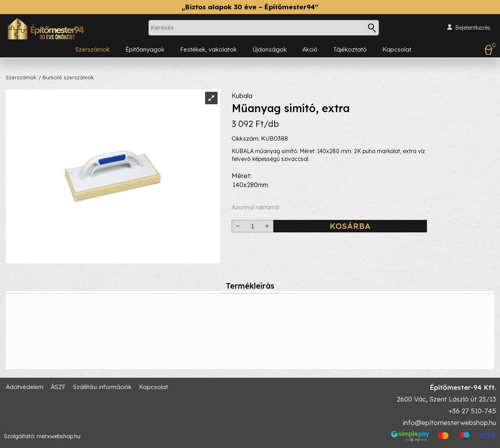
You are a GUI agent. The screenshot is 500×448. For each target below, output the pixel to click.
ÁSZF (58, 387)
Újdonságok (270, 49)
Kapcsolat (397, 49)
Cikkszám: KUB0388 (260, 138)
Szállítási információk (102, 387)
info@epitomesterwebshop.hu (449, 422)
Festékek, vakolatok (208, 49)
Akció (310, 49)
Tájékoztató (350, 49)
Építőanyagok (145, 49)
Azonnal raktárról (255, 207)
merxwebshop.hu (59, 436)
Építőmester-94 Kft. (463, 387)
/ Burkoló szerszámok (66, 77)
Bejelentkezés (473, 28)
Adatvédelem (25, 387)
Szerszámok (93, 49)
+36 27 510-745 (472, 411)
